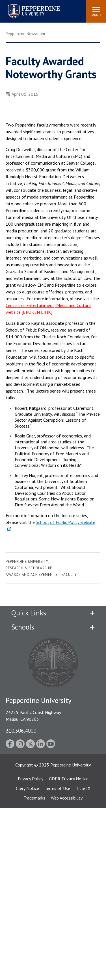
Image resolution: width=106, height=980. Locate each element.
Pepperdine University (27, 562)
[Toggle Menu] (96, 11)
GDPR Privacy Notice (69, 779)
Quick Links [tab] (29, 613)
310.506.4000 (21, 730)
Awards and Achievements (32, 575)
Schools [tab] (23, 627)
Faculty (69, 575)
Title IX (83, 788)
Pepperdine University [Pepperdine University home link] (27, 5)
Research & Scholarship (29, 568)
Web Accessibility (67, 798)
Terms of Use (57, 788)
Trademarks (34, 798)
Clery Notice (27, 788)
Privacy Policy (31, 779)
